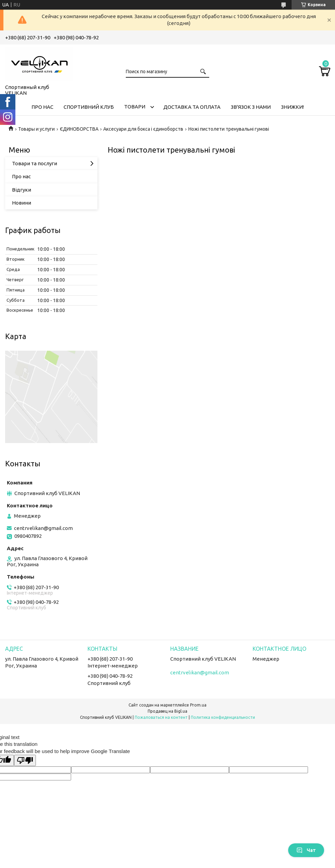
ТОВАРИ (135, 107)
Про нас (21, 176)
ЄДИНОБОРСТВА (79, 129)
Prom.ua (198, 705)
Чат (306, 850)
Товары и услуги (36, 129)
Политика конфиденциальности (223, 717)
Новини (22, 203)
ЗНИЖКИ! (292, 107)
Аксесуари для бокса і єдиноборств (143, 129)
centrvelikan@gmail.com (43, 528)
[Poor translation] (25, 760)
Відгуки (22, 190)
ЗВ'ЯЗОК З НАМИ (251, 107)
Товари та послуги (35, 163)
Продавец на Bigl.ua (167, 711)
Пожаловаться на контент (161, 717)
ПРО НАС (42, 107)
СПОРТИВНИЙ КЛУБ (89, 107)
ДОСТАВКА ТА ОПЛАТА (192, 107)
